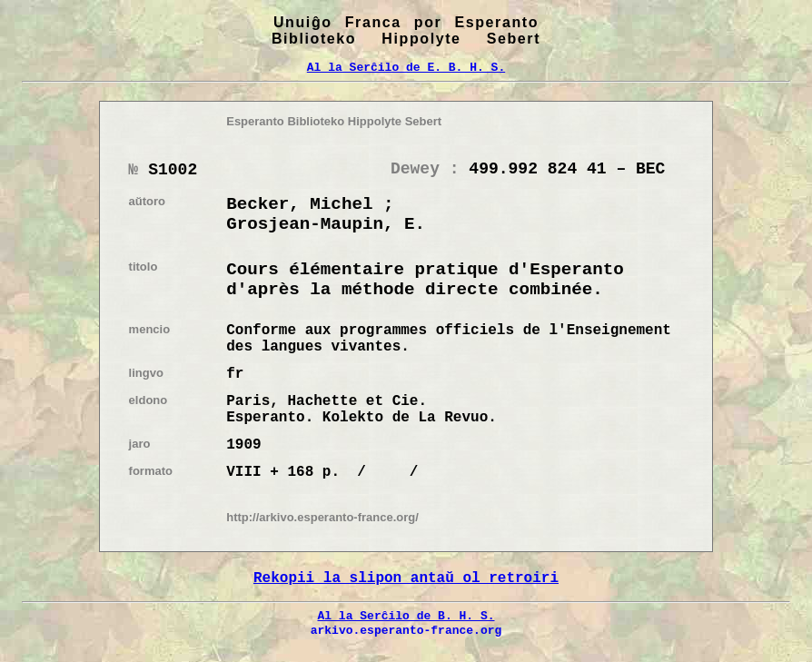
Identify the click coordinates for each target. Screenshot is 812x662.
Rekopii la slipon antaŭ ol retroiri (406, 578)
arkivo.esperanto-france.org (406, 630)
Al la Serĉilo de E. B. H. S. (406, 67)
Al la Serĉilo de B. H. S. (406, 616)
